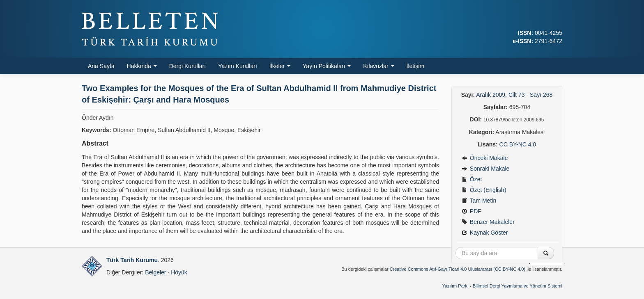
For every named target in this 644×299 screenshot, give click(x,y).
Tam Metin (479, 201)
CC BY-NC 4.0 (518, 144)
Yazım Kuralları (238, 66)
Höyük (179, 272)
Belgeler (155, 272)
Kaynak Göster (485, 233)
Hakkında (142, 66)
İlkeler (280, 66)
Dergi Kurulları (187, 66)
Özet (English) (484, 190)
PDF (471, 211)
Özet (472, 179)
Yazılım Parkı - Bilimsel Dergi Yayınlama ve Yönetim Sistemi (502, 286)
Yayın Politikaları (327, 66)
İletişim (416, 66)
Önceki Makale (485, 158)
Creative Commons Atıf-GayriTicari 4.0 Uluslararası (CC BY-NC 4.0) (458, 269)
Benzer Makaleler (488, 222)
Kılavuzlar (378, 66)
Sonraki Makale (485, 169)
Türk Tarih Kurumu (132, 260)
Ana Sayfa (101, 66)
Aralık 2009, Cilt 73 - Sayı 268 (514, 95)
